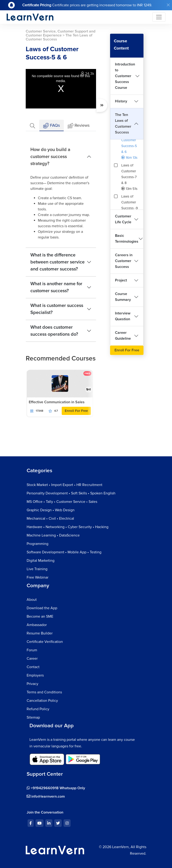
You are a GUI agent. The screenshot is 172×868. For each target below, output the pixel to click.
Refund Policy (38, 709)
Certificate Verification (45, 642)
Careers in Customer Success (124, 261)
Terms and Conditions (44, 692)
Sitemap (33, 717)
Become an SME (40, 616)
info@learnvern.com (46, 796)
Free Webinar (38, 577)
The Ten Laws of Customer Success (123, 124)
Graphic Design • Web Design (51, 510)
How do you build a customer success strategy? (50, 157)
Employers (35, 675)
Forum (32, 650)
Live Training (37, 569)
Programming (38, 544)
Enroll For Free (76, 411)
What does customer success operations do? (54, 331)
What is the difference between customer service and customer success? (57, 262)
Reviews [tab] (79, 126)
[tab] (32, 125)
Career (32, 659)
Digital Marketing (41, 561)
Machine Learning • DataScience (53, 535)
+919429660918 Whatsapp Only (56, 788)
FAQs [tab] (52, 126)
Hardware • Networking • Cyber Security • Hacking (68, 527)
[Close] (168, 5)
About (32, 600)
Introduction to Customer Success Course (125, 76)
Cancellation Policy (42, 701)
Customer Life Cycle (123, 219)
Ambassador (37, 625)
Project (121, 280)
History (121, 101)
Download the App (42, 608)
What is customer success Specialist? (57, 309)
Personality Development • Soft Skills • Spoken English (71, 493)
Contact (33, 667)
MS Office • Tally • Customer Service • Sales (62, 502)
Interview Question (123, 316)
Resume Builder (40, 633)
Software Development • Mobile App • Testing (64, 552)
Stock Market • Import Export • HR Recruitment (64, 485)
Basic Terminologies (127, 239)
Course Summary (123, 297)
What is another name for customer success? (56, 287)
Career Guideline (123, 336)
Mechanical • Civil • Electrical (50, 519)
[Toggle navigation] (159, 17)
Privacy (32, 684)
